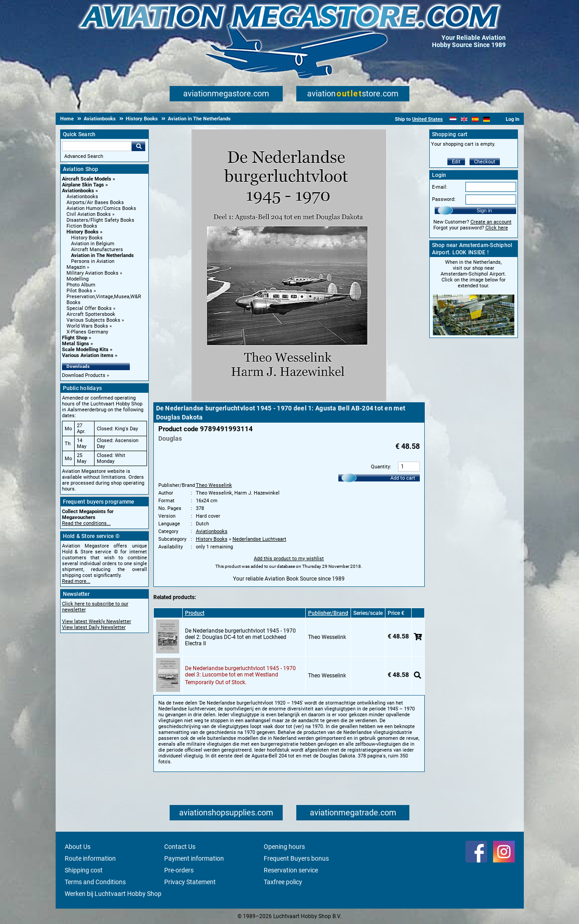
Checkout (485, 162)
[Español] (475, 119)
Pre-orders (179, 870)
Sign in (484, 210)
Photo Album (81, 285)
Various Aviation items (88, 355)
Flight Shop (75, 338)
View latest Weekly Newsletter (97, 622)
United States (427, 119)
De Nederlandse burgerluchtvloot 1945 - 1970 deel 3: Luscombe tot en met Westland (240, 672)
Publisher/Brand (328, 613)
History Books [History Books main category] (87, 238)
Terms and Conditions (95, 882)
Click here (497, 228)
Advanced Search (84, 156)
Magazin (76, 267)
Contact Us (180, 847)
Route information (90, 858)
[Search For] (97, 146)
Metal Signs (76, 344)
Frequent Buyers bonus (296, 858)
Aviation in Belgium (93, 244)
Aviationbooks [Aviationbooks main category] (82, 197)
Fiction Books (82, 226)
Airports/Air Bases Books (95, 202)
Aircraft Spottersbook (91, 314)
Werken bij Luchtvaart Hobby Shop (113, 894)
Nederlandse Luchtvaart (259, 539)
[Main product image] (289, 399)
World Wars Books (87, 326)
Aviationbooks (78, 191)
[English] (464, 119)
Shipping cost (84, 870)
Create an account (491, 222)
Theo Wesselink (214, 485)
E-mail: (440, 187)
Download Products (84, 375)
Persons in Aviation (93, 261)
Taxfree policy (283, 882)
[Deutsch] (486, 119)
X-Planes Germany (87, 332)
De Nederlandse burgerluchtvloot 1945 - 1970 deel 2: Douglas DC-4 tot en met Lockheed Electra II (240, 637)
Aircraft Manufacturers (97, 250)
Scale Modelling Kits (85, 350)
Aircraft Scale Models (87, 179)
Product (195, 613)
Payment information (194, 858)
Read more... (76, 581)
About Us (78, 847)
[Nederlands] (453, 119)
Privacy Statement (190, 882)
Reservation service (291, 870)
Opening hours (284, 847)
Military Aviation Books (93, 273)
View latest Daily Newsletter (94, 627)
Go (138, 146)
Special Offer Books (89, 308)
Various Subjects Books (93, 320)
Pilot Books (79, 291)
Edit (456, 162)
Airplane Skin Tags (83, 185)
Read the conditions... (86, 523)
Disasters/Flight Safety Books (100, 220)
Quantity (380, 467)
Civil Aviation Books (89, 214)
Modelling (78, 279)
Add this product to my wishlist (289, 559)
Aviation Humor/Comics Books (101, 208)
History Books (83, 232)
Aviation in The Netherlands (102, 255)
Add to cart (403, 478)
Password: (444, 199)
